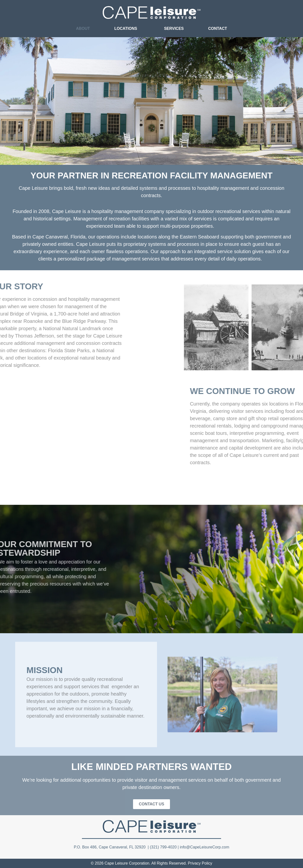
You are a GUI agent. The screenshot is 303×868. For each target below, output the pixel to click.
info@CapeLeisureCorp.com (204, 847)
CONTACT (218, 28)
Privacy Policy (200, 863)
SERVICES (174, 28)
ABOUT (83, 28)
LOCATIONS (127, 29)
